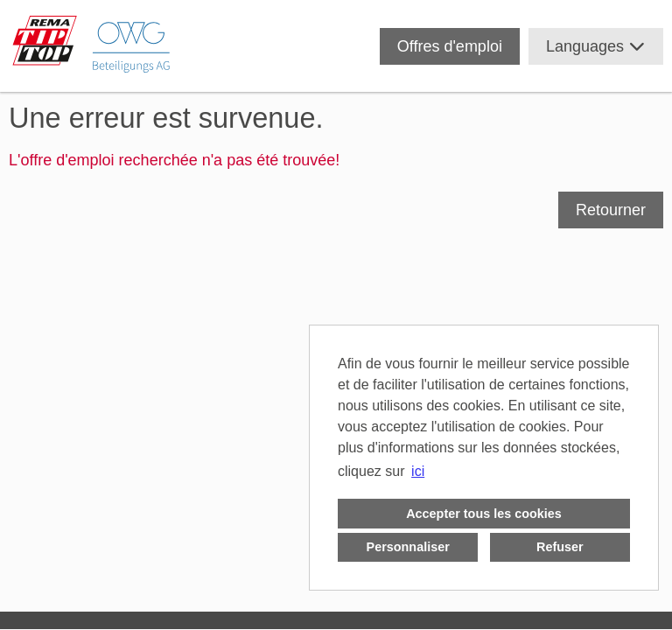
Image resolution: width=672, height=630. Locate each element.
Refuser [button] (560, 547)
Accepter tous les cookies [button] (484, 514)
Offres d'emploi (450, 46)
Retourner (611, 210)
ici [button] (418, 471)
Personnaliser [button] (408, 547)
